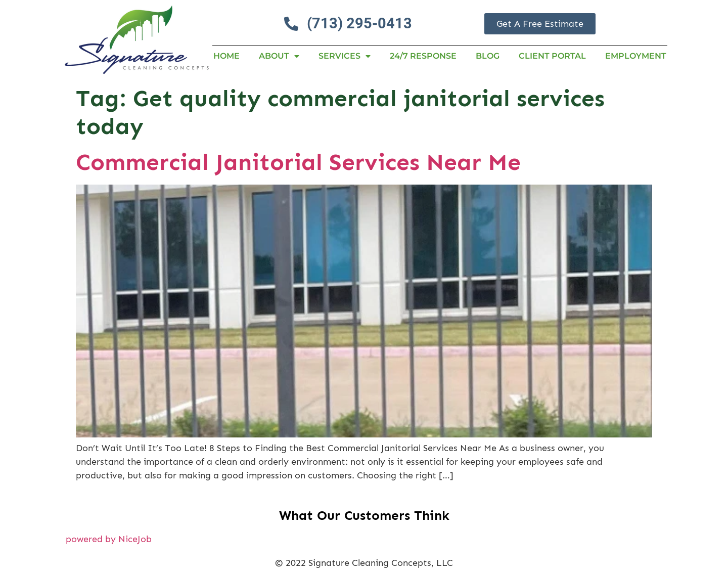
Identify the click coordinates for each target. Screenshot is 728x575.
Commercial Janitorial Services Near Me (298, 162)
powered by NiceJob (109, 539)
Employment (636, 56)
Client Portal (552, 56)
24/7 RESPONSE (423, 56)
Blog (488, 56)
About (279, 56)
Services (345, 56)
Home (226, 56)
